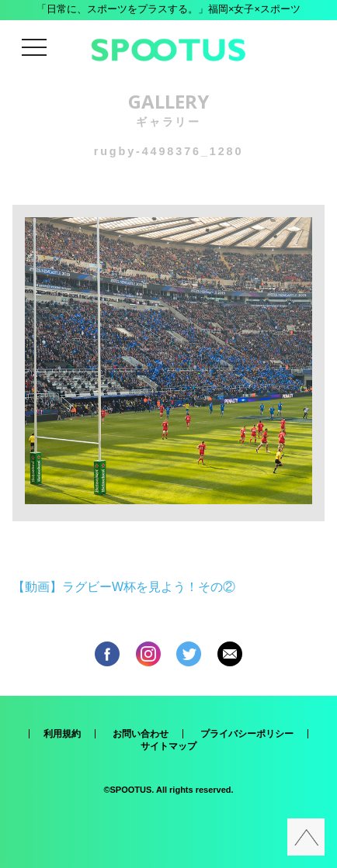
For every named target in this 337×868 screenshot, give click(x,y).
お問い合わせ (141, 734)
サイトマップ (168, 746)
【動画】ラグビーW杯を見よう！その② (124, 587)
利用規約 (62, 734)
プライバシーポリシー (247, 734)
